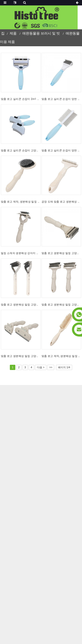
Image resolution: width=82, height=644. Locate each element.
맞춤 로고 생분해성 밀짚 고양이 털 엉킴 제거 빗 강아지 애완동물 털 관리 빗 (21, 305)
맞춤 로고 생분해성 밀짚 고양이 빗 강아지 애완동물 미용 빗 (61, 253)
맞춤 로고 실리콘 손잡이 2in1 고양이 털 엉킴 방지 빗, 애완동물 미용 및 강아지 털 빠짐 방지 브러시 (21, 99)
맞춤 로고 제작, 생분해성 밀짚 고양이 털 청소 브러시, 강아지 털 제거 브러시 (61, 356)
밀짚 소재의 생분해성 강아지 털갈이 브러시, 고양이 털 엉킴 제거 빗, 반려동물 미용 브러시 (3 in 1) (21, 253)
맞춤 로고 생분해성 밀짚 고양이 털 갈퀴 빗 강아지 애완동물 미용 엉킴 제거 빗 (61, 305)
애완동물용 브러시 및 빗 (41, 33)
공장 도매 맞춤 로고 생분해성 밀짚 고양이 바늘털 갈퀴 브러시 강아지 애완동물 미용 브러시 (61, 202)
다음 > (41, 367)
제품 (13, 33)
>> (51, 367)
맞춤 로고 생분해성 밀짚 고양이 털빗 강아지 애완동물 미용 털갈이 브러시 (21, 356)
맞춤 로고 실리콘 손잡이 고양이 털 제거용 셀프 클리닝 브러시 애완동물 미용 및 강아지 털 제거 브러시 (21, 150)
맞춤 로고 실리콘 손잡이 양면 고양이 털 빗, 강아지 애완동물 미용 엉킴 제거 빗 (61, 99)
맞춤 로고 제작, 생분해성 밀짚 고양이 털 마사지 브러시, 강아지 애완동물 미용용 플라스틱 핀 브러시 (21, 202)
